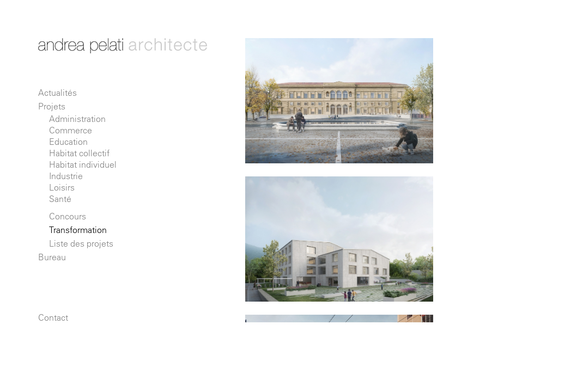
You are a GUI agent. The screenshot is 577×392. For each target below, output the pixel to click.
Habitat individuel (83, 164)
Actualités (57, 93)
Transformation (78, 230)
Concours (68, 216)
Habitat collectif (79, 153)
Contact (53, 317)
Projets (52, 106)
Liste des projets (81, 243)
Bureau (52, 257)
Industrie (66, 176)
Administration (77, 119)
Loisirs (62, 187)
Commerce (71, 130)
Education (68, 142)
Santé (60, 199)
